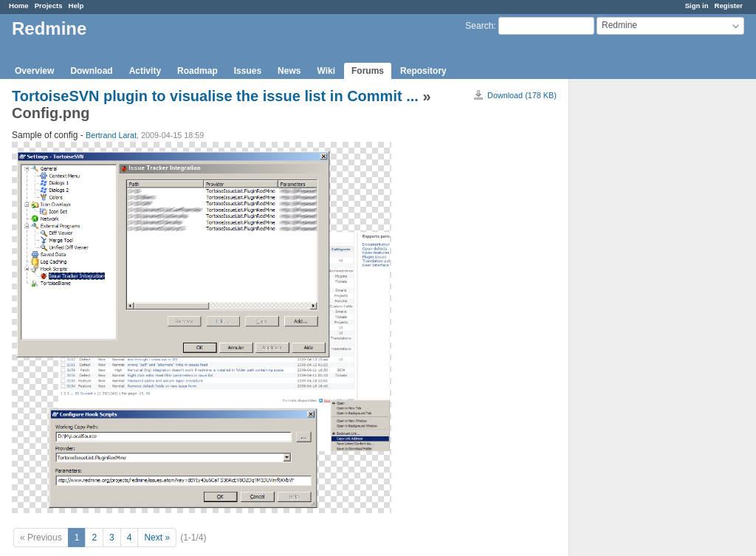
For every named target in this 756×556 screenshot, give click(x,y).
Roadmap (197, 71)
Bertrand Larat (111, 135)
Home (19, 6)
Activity (145, 71)
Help (76, 6)
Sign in (697, 6)
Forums (368, 71)
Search (479, 26)
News (289, 71)
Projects (49, 6)
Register (729, 6)
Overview (34, 71)
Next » (157, 538)
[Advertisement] (643, 311)
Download (91, 71)
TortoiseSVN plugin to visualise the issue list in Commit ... (215, 96)
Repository (423, 71)
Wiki (326, 71)
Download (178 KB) (522, 95)
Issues (248, 71)
